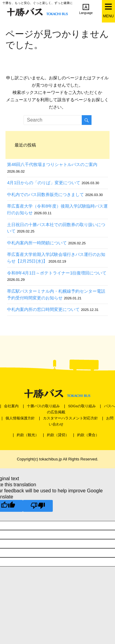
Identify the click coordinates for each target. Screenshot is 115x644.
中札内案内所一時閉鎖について (37, 243)
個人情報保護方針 (20, 418)
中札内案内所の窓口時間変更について (43, 309)
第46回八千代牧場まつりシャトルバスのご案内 (52, 164)
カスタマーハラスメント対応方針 (70, 418)
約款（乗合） (88, 435)
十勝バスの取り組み (43, 406)
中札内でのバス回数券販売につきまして (45, 195)
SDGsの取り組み (82, 406)
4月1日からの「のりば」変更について (44, 183)
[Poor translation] (38, 506)
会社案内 (11, 406)
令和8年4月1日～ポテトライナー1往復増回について (57, 273)
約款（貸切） (58, 435)
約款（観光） (28, 435)
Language (86, 9)
